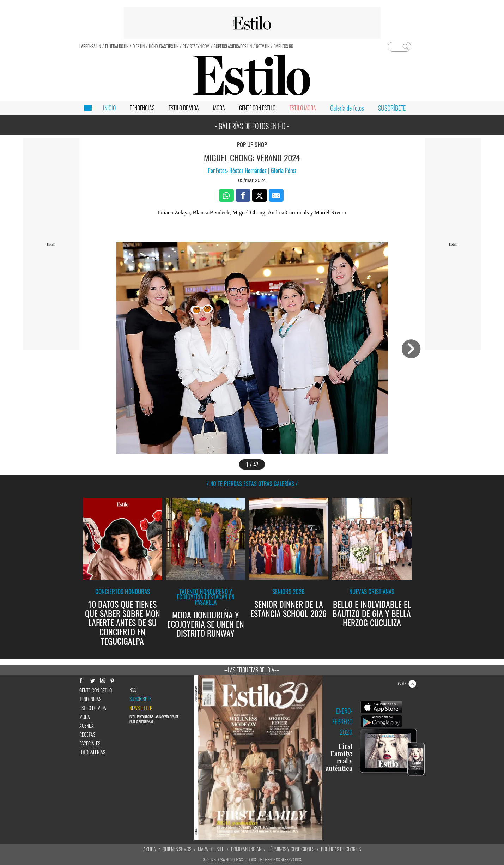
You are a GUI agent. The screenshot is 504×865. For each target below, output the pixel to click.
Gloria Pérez (283, 170)
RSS (133, 690)
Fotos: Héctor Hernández (242, 170)
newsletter (141, 708)
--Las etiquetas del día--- (252, 670)
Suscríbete (140, 699)
